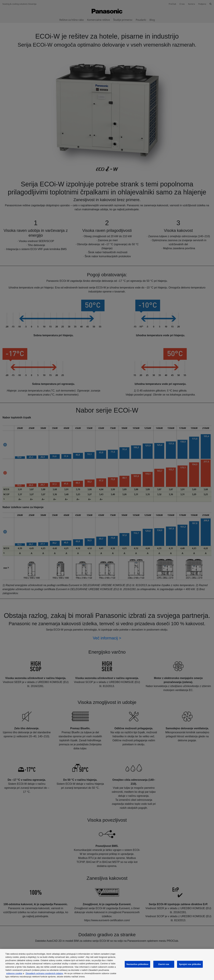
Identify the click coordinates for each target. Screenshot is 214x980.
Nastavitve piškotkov (137, 964)
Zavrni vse (164, 964)
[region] (107, 964)
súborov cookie (14, 973)
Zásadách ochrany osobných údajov (44, 973)
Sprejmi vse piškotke (190, 964)
